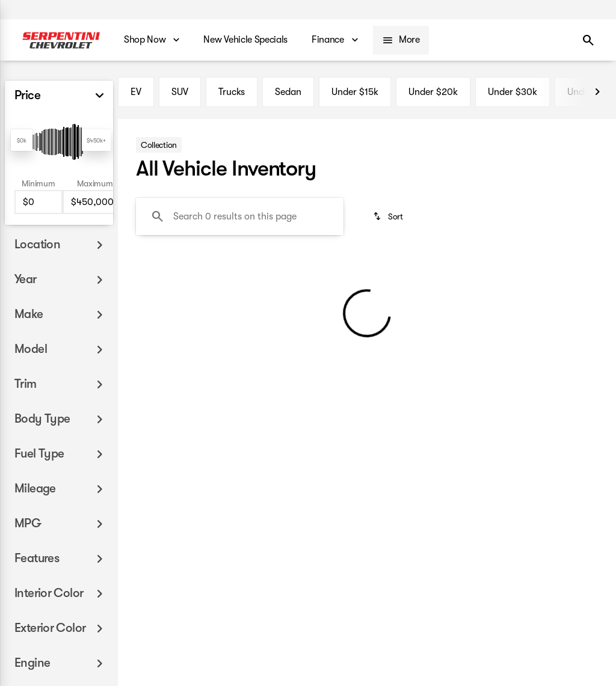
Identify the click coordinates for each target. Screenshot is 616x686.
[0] (38, 202)
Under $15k (355, 92)
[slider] (22, 140)
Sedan (288, 92)
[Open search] (588, 40)
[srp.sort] (389, 216)
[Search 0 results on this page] (240, 216)
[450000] (95, 202)
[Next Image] (597, 92)
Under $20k (433, 92)
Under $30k (513, 92)
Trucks (232, 92)
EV (136, 92)
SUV (180, 92)
